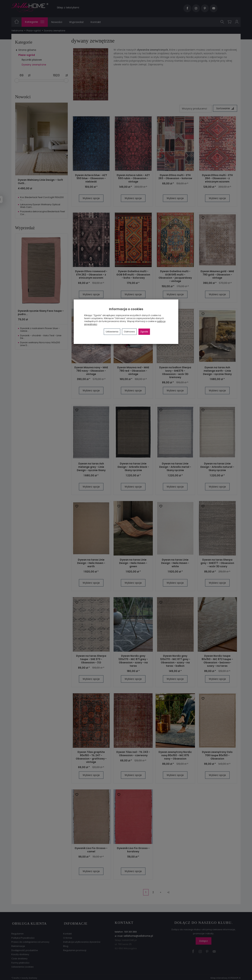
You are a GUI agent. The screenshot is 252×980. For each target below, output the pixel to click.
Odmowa (129, 332)
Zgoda (144, 332)
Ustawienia (112, 332)
